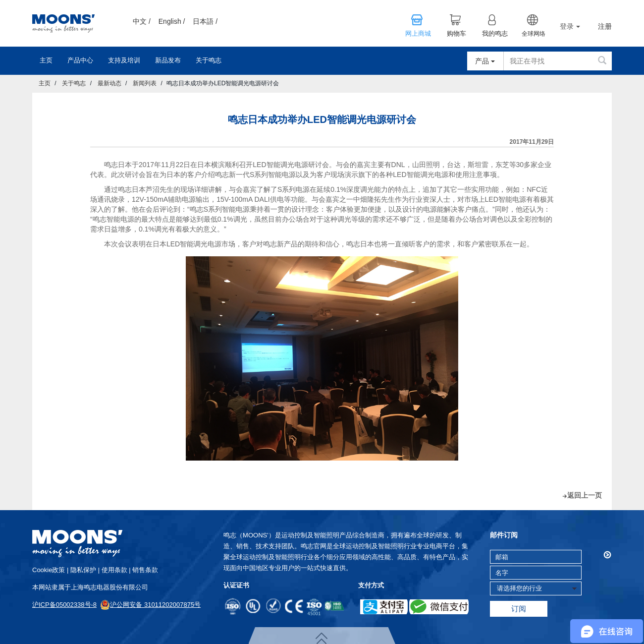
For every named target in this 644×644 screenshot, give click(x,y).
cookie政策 (49, 570)
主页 (46, 60)
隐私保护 (83, 570)
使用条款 (114, 570)
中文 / (142, 21)
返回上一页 (585, 495)
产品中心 (80, 60)
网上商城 (418, 34)
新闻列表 (145, 83)
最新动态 (109, 83)
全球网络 (534, 34)
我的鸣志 (495, 34)
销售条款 (145, 570)
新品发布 (168, 60)
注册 (605, 27)
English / (172, 21)
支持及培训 (124, 60)
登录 (570, 26)
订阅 (519, 609)
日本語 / (205, 21)
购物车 (456, 34)
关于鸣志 (209, 60)
